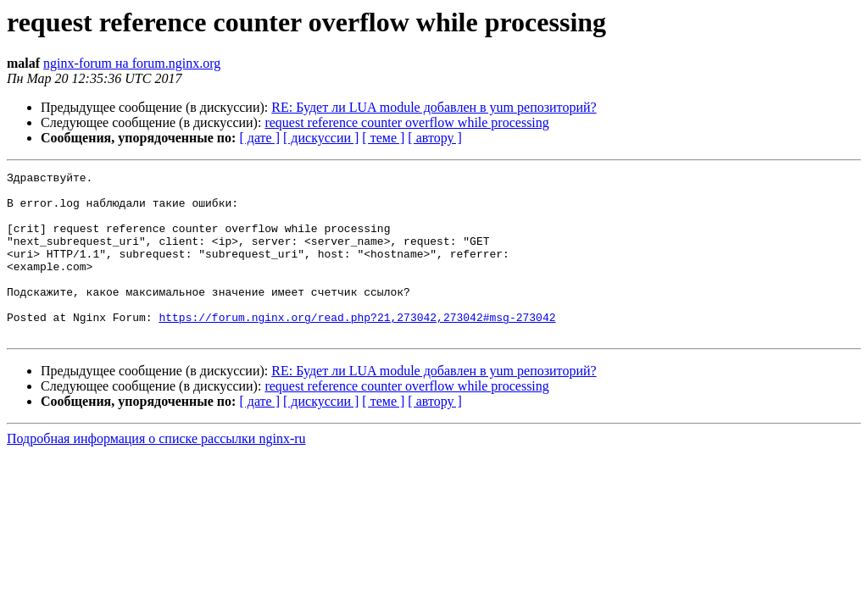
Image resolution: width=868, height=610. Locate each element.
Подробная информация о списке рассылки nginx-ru (156, 471)
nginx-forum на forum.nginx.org (132, 63)
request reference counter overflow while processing (406, 122)
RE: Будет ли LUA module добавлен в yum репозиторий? (434, 107)
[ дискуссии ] (321, 138)
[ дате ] (259, 138)
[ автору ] (434, 138)
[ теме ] (383, 138)
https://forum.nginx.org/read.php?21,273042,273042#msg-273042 (357, 347)
